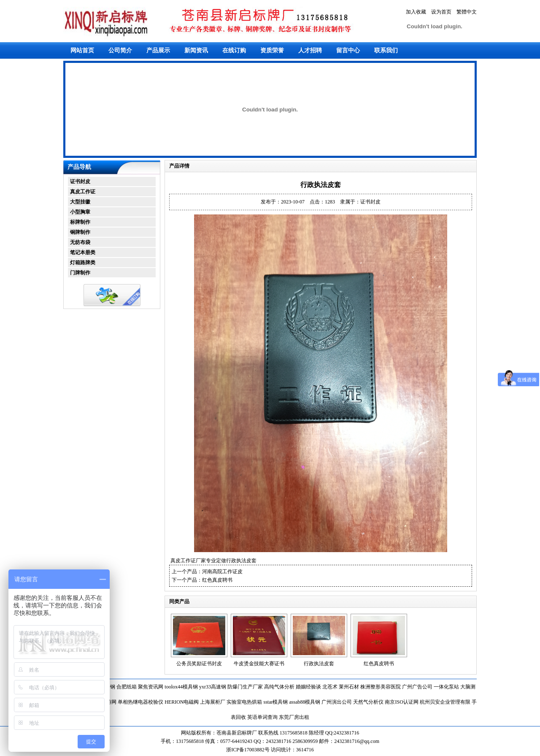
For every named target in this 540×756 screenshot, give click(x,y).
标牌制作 (80, 222)
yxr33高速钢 (213, 687)
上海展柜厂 (213, 702)
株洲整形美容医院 (381, 687)
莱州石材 (349, 687)
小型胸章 (80, 212)
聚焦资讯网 (151, 687)
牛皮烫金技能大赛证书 (259, 664)
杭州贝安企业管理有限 (445, 702)
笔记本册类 (83, 252)
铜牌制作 (80, 232)
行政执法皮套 (319, 664)
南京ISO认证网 (401, 702)
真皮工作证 (83, 192)
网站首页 (82, 50)
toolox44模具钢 (181, 687)
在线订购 (234, 50)
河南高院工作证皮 (222, 572)
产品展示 (158, 50)
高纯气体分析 (279, 687)
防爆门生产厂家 (245, 687)
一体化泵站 (446, 687)
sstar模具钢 (275, 702)
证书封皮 (80, 182)
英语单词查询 (262, 717)
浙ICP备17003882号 (248, 750)
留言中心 (348, 50)
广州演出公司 (337, 702)
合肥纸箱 (127, 687)
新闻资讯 (196, 50)
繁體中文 (467, 12)
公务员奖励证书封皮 (199, 664)
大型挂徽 (80, 202)
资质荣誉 (272, 50)
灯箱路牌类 (83, 263)
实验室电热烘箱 (244, 702)
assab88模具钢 (305, 702)
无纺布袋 (80, 242)
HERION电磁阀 (182, 702)
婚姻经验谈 (308, 687)
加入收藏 (416, 12)
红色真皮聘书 (217, 580)
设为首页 (441, 12)
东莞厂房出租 (294, 717)
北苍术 (330, 687)
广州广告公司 (417, 687)
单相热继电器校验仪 (140, 702)
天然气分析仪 (368, 702)
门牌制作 (80, 273)
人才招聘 (310, 50)
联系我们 (386, 50)
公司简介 (120, 50)
